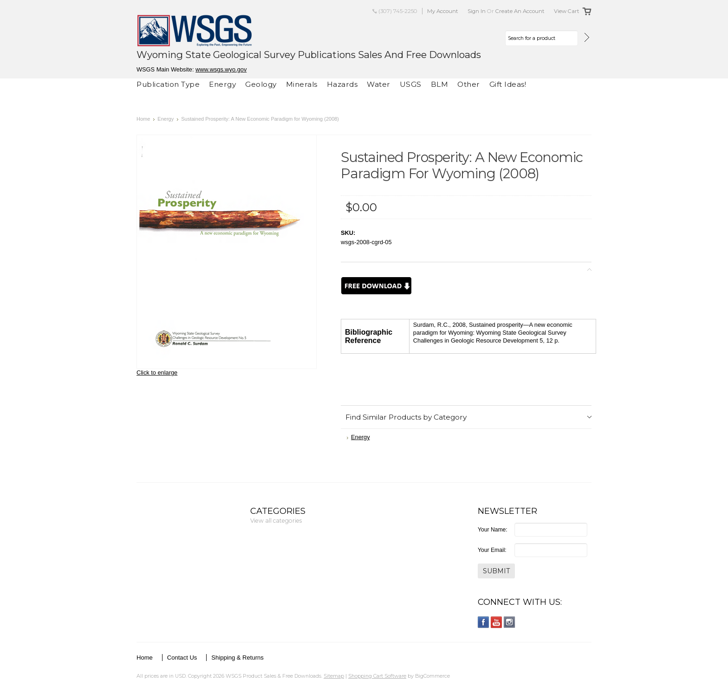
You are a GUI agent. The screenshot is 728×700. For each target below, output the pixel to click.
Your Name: (493, 530)
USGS (411, 84)
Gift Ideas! (508, 84)
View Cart (567, 11)
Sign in (477, 11)
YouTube (497, 622)
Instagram (510, 622)
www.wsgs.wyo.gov (221, 69)
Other (469, 84)
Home (143, 119)
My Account (443, 11)
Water (379, 84)
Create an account (520, 11)
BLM (440, 84)
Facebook (484, 622)
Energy (222, 84)
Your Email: (492, 550)
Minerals (302, 84)
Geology (261, 84)
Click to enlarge (157, 373)
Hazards (342, 84)
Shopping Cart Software (377, 676)
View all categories (276, 521)
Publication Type (168, 84)
